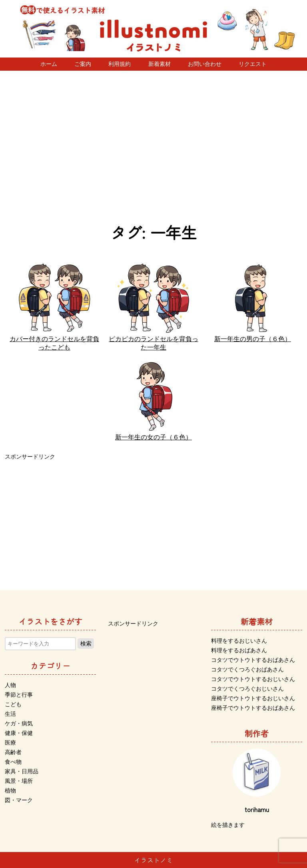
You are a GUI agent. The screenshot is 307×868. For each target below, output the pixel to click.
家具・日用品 (22, 771)
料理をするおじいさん (239, 641)
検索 (86, 644)
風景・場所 (19, 781)
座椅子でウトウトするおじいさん (253, 698)
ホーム (49, 64)
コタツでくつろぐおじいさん (247, 689)
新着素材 (159, 64)
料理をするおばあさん (239, 650)
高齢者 (13, 752)
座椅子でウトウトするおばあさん (253, 708)
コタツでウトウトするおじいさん (253, 679)
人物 (10, 685)
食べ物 (13, 762)
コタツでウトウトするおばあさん (253, 660)
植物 (10, 791)
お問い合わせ (205, 64)
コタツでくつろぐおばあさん (247, 669)
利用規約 (120, 64)
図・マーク (19, 800)
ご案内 (83, 64)
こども (13, 704)
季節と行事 (19, 695)
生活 (10, 714)
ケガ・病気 (19, 723)
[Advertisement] (153, 147)
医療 (10, 743)
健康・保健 (19, 733)
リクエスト (253, 64)
